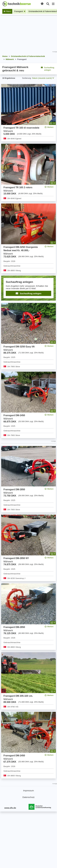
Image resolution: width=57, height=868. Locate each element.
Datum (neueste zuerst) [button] (43, 78)
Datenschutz (28, 797)
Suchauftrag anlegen (47, 69)
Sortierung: (27, 78)
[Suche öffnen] (48, 4)
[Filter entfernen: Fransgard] (20, 11)
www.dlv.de (10, 808)
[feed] (28, 431)
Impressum (28, 791)
